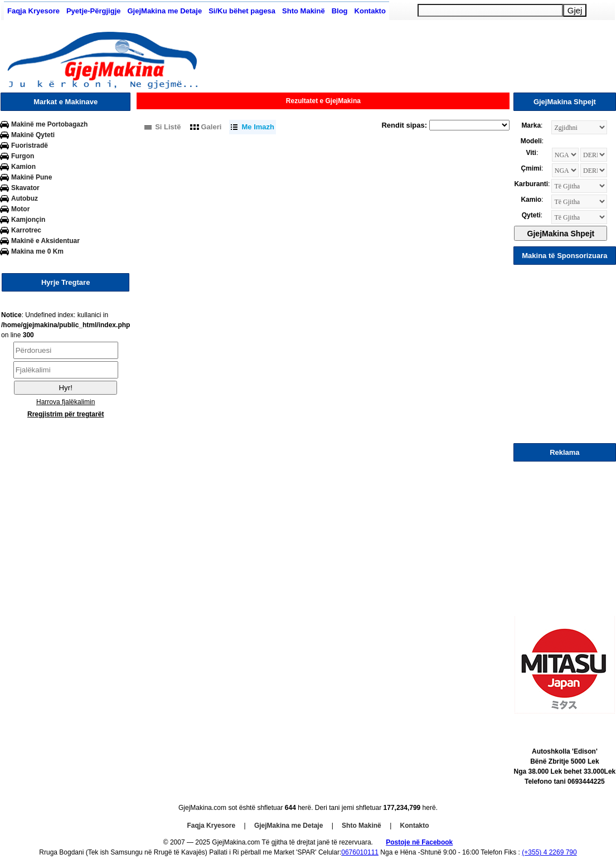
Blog (340, 11)
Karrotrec (26, 230)
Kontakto (370, 11)
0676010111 (360, 852)
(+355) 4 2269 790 (549, 852)
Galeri (212, 127)
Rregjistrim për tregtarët (66, 414)
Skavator (25, 188)
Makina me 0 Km (37, 251)
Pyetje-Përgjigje (94, 11)
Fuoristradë (30, 145)
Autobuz (25, 198)
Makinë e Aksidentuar (45, 241)
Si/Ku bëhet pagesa (242, 11)
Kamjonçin (28, 220)
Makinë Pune (31, 177)
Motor (20, 209)
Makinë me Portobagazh (49, 124)
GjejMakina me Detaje (164, 11)
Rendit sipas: (404, 125)
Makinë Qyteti (33, 135)
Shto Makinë (304, 11)
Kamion (23, 167)
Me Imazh (258, 127)
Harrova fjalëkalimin (66, 402)
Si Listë (168, 127)
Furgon (23, 156)
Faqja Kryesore (33, 11)
